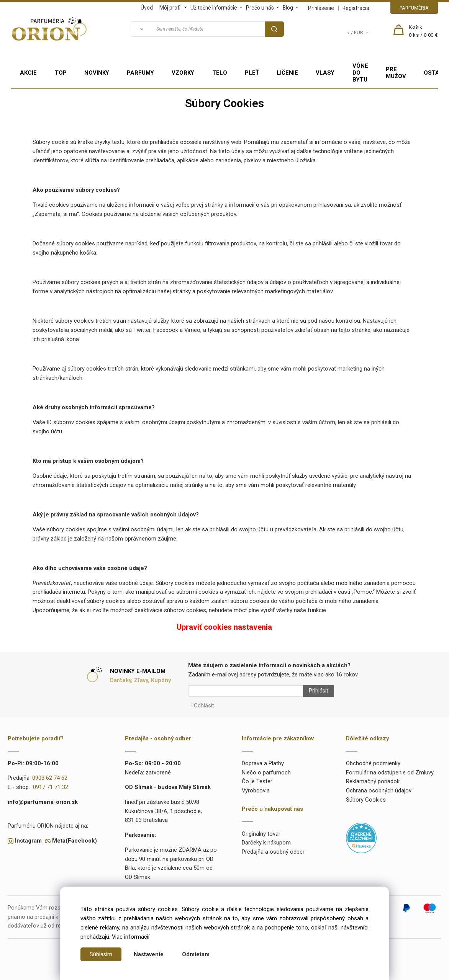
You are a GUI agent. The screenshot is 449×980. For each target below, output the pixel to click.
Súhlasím (101, 954)
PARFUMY (140, 73)
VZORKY (183, 73)
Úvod (147, 8)
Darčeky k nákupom (266, 839)
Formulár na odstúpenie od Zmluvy (390, 769)
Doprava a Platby (263, 759)
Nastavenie (149, 954)
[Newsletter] (246, 691)
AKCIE (28, 73)
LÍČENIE (287, 73)
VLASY (325, 73)
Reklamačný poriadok (373, 778)
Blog (288, 8)
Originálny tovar (261, 830)
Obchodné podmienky (373, 759)
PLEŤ (252, 73)
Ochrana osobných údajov (379, 787)
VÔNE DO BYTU (360, 73)
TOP (61, 73)
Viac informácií (131, 937)
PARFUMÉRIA (414, 8)
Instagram (28, 837)
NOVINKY (97, 73)
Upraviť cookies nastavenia (224, 627)
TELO (220, 73)
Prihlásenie (321, 8)
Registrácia (356, 8)
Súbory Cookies (366, 796)
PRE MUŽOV (396, 73)
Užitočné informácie (214, 8)
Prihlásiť (315, 691)
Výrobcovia (256, 787)
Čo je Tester (257, 778)
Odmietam (196, 954)
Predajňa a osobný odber (273, 848)
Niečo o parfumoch (266, 769)
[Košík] (423, 31)
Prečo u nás (260, 8)
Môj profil (170, 8)
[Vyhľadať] (140, 29)
